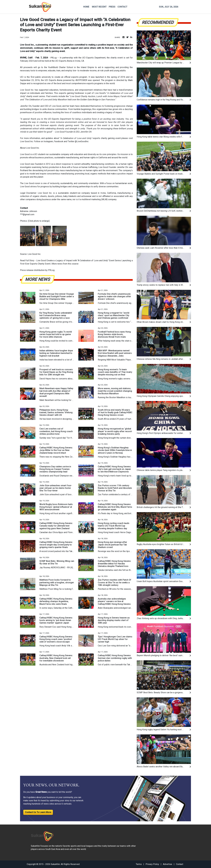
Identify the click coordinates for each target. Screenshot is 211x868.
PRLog (53, 58)
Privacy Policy (152, 864)
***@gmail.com (27, 214)
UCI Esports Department (94, 58)
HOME (86, 7)
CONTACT (122, 7)
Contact (180, 864)
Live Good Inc (27, 90)
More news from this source (65, 264)
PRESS (112, 7)
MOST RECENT (99, 7)
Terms (139, 864)
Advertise (168, 864)
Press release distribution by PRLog (37, 270)
